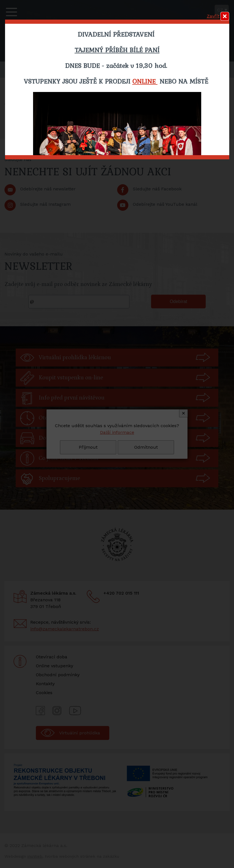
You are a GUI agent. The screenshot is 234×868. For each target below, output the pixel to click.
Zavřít (213, 16)
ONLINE (145, 81)
